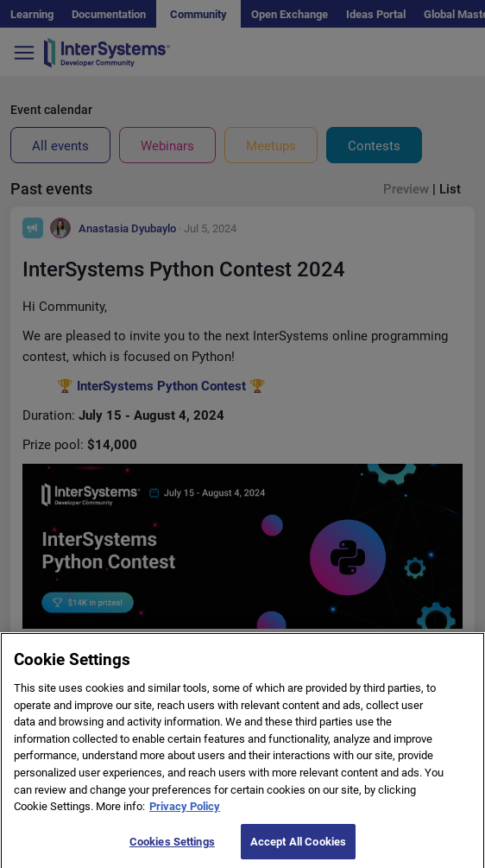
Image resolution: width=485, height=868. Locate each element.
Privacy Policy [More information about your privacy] (185, 816)
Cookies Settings (172, 850)
